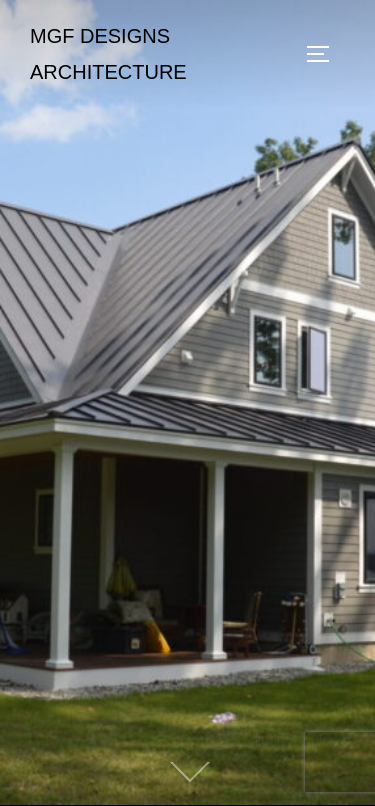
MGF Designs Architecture (108, 54)
